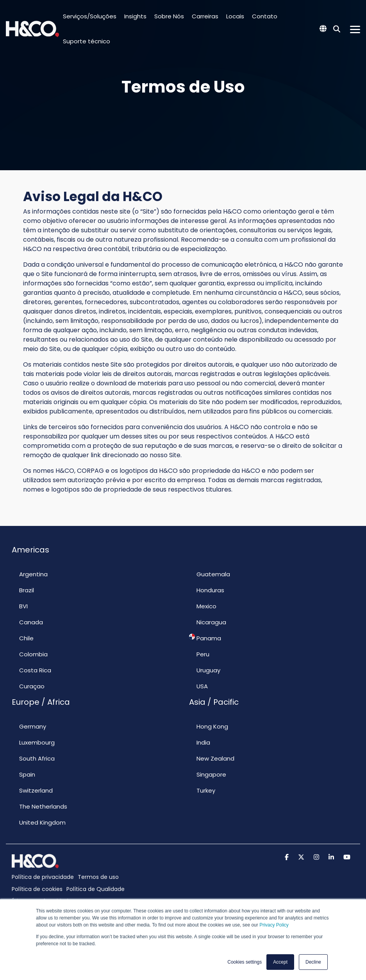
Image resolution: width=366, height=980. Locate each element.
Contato (265, 16)
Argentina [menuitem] (30, 574)
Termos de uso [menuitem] (98, 877)
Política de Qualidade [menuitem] (96, 889)
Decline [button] (313, 962)
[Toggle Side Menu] (355, 29)
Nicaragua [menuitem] (208, 622)
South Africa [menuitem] (33, 758)
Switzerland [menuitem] (32, 790)
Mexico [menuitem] (203, 606)
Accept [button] (280, 962)
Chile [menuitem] (23, 638)
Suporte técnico (87, 41)
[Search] (337, 29)
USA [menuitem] (198, 686)
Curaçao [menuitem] (28, 686)
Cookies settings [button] (245, 962)
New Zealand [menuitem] (212, 758)
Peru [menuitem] (199, 654)
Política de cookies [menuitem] (37, 889)
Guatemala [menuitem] (210, 574)
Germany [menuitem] (29, 726)
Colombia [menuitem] (30, 654)
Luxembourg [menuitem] (33, 742)
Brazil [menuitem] (23, 590)
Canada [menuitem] (27, 622)
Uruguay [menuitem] (205, 670)
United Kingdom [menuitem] (39, 822)
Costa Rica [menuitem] (31, 670)
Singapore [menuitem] (208, 774)
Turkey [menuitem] (202, 790)
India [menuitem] (200, 742)
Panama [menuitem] (205, 638)
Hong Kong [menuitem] (209, 726)
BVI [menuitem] (20, 606)
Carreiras (205, 16)
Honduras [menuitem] (207, 590)
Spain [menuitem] (23, 774)
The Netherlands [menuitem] (39, 806)
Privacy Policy (274, 925)
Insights (135, 16)
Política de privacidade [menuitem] (43, 877)
